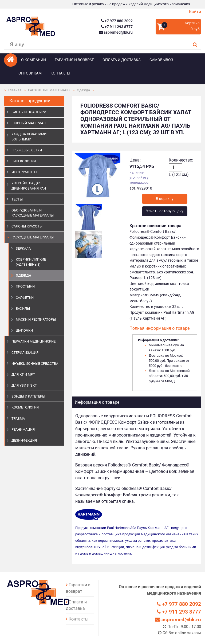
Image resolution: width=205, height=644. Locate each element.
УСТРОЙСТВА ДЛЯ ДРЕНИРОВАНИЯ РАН (29, 186)
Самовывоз (161, 60)
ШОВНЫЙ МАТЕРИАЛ (29, 123)
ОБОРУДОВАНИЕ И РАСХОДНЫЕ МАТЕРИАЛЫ (33, 213)
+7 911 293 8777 (117, 27)
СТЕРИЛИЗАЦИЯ (25, 353)
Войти (195, 12)
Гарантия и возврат (74, 60)
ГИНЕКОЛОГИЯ (24, 161)
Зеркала (23, 248)
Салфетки (25, 298)
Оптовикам (30, 73)
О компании (33, 60)
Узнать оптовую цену (165, 211)
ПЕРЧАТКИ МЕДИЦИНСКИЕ (33, 341)
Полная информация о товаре (159, 328)
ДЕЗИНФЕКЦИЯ (24, 440)
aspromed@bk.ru (116, 32)
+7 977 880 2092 (117, 21)
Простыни (25, 286)
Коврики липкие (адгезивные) (31, 262)
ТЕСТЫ (17, 199)
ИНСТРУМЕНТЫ (24, 172)
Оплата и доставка (122, 60)
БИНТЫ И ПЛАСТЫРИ (29, 112)
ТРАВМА (18, 419)
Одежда (83, 90)
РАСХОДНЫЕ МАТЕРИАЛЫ (49, 90)
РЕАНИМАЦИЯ (23, 429)
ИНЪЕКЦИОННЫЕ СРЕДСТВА (35, 364)
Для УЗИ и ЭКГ (24, 385)
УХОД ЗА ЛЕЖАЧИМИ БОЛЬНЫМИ (29, 136)
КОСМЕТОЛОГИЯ (25, 407)
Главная (15, 90)
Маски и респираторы (36, 319)
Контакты (60, 73)
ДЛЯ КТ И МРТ (23, 374)
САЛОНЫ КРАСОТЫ (27, 226)
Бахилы (23, 309)
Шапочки (24, 330)
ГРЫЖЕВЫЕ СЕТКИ (27, 150)
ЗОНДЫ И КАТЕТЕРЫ (28, 396)
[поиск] (102, 45)
